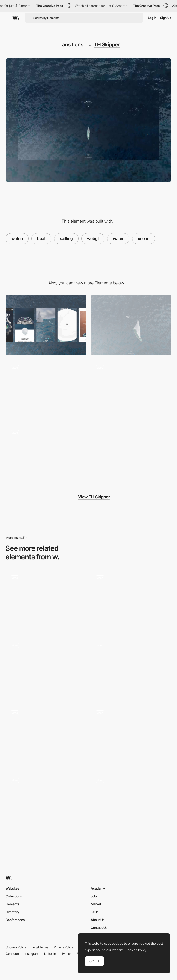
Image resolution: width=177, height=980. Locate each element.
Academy (98, 888)
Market (96, 904)
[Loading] (46, 390)
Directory (12, 912)
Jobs (94, 896)
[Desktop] (131, 325)
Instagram (32, 954)
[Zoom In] (46, 736)
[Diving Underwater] (46, 803)
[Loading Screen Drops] (131, 803)
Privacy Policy (63, 947)
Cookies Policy (16, 947)
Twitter (66, 954)
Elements (12, 904)
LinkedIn (50, 954)
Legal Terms (40, 947)
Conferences (15, 920)
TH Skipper (107, 44)
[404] (131, 736)
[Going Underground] (46, 668)
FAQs (95, 912)
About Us (98, 920)
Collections (14, 896)
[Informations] (46, 455)
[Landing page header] (131, 668)
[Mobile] (46, 325)
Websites (12, 888)
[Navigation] (131, 390)
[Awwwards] (16, 18)
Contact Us (99, 928)
